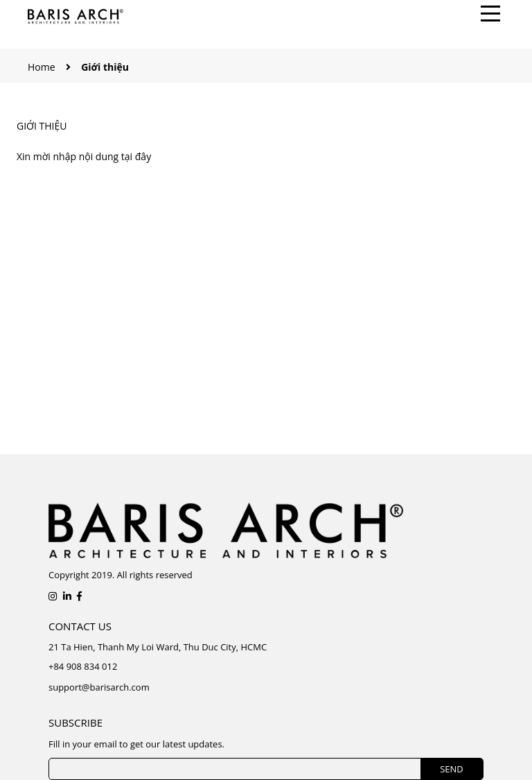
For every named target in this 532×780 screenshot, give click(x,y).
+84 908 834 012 (83, 666)
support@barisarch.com (99, 687)
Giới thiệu (42, 126)
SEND (452, 769)
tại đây (136, 156)
